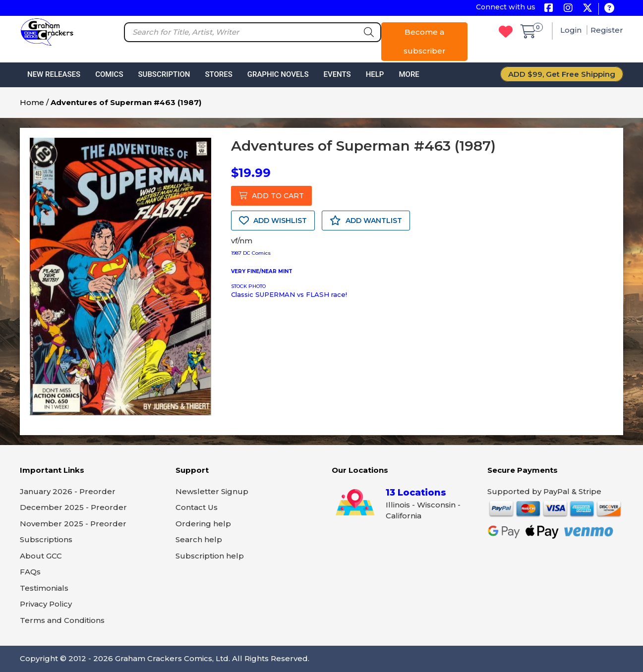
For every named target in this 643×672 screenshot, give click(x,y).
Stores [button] (218, 74)
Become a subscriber (425, 41)
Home (32, 102)
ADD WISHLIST (273, 221)
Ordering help (203, 524)
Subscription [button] (164, 74)
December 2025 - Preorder (73, 507)
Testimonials (44, 588)
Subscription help (210, 556)
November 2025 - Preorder (73, 524)
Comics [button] (109, 74)
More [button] (409, 74)
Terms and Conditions (62, 620)
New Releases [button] (54, 74)
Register (607, 30)
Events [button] (337, 74)
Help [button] (375, 74)
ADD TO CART (271, 196)
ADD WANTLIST (366, 221)
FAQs (30, 572)
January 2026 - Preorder (68, 491)
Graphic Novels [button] (278, 74)
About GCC (41, 556)
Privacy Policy (46, 604)
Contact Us (197, 507)
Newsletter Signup (212, 491)
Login (572, 30)
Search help (199, 539)
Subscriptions (46, 539)
